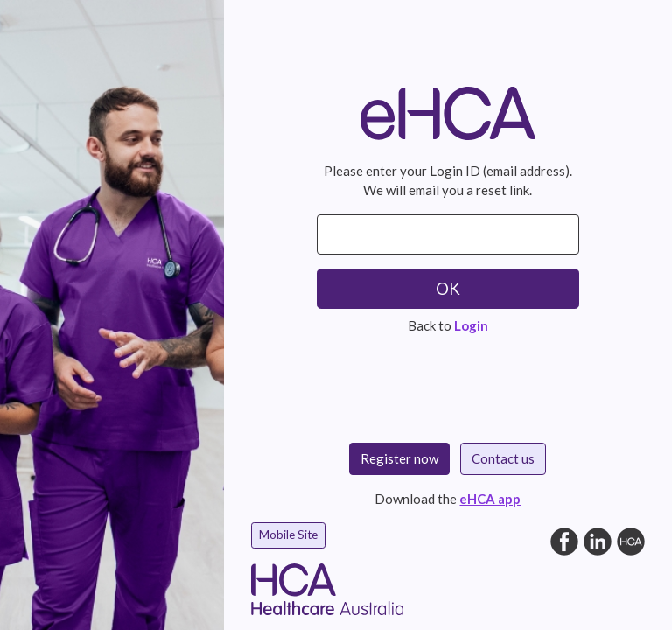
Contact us (503, 458)
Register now (399, 458)
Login (471, 325)
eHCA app (490, 499)
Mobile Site (288, 535)
